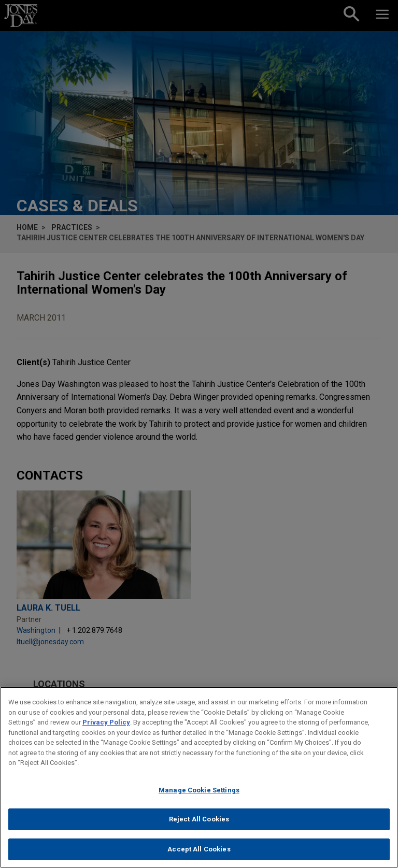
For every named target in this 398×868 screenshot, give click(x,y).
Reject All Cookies (199, 825)
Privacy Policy (106, 728)
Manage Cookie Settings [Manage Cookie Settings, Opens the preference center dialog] (199, 796)
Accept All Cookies (199, 855)
